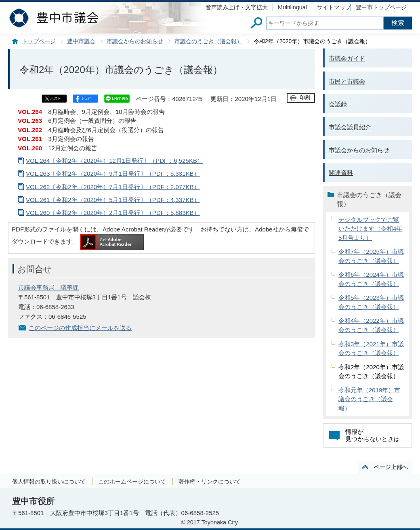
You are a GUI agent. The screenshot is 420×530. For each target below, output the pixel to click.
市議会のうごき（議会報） (208, 41)
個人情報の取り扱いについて (49, 482)
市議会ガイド (347, 58)
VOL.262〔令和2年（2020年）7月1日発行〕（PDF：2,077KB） (113, 187)
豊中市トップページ (381, 7)
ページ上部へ (391, 467)
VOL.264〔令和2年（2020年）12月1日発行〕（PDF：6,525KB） (114, 161)
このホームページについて (132, 482)
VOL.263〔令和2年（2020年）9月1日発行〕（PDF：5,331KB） (113, 174)
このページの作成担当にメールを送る (80, 328)
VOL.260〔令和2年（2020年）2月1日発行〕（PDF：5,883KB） (113, 213)
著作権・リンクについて (210, 482)
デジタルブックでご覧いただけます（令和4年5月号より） (370, 229)
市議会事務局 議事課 (48, 287)
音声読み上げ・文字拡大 (237, 7)
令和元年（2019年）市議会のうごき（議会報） (369, 399)
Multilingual (292, 7)
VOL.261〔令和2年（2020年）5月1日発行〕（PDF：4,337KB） (113, 200)
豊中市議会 (81, 41)
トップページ (39, 41)
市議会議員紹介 (350, 127)
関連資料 (341, 173)
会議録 (338, 104)
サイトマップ (334, 7)
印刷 (305, 98)
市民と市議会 (347, 81)
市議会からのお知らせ (135, 41)
